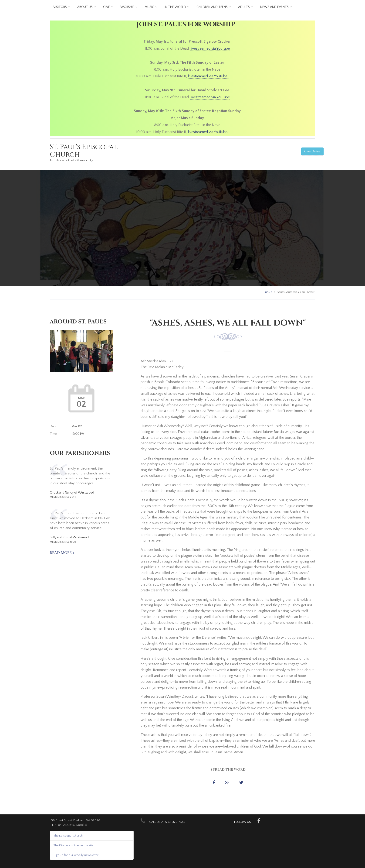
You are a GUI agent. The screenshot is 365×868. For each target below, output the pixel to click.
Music (149, 7)
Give (106, 7)
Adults (244, 7)
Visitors (60, 7)
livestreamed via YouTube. (208, 76)
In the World (175, 7)
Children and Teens (212, 7)
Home (268, 293)
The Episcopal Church (68, 836)
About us (85, 7)
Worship (127, 7)
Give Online (312, 151)
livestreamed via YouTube (210, 48)
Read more (61, 553)
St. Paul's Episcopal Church (84, 151)
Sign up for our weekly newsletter (76, 855)
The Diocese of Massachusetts (73, 845)
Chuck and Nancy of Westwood (72, 493)
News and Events (274, 7)
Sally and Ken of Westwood (69, 537)
